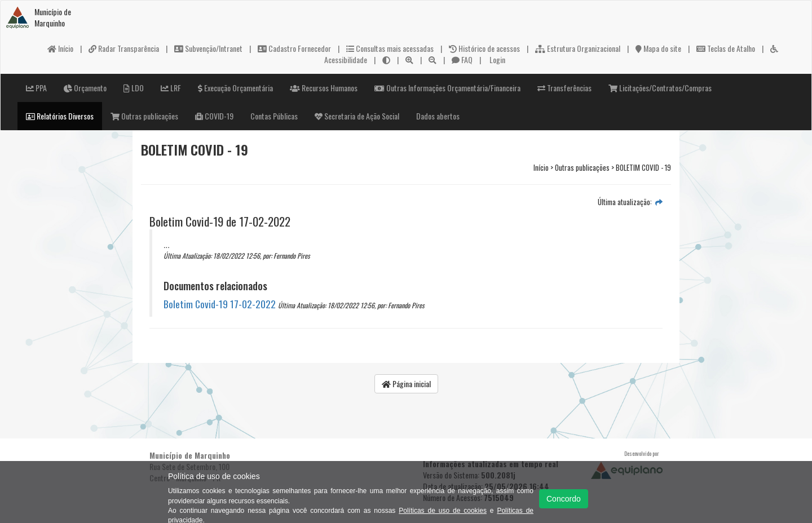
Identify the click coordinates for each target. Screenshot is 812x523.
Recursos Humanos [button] (324, 88)
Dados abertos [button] (438, 116)
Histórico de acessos (484, 48)
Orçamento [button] (85, 88)
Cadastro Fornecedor (294, 48)
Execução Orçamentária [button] (235, 88)
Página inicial (406, 384)
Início (60, 48)
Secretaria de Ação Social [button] (357, 116)
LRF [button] (171, 88)
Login (497, 59)
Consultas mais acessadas (390, 48)
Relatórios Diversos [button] (60, 116)
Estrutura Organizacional (578, 48)
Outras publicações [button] (144, 116)
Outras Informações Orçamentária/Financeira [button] (447, 88)
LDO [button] (134, 88)
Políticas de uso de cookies (443, 511)
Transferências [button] (564, 88)
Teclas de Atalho (726, 48)
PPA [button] (36, 88)
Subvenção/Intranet (208, 48)
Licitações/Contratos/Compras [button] (660, 88)
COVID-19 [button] (214, 116)
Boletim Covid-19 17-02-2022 (220, 304)
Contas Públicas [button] (274, 116)
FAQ (462, 59)
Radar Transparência (124, 48)
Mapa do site (658, 48)
